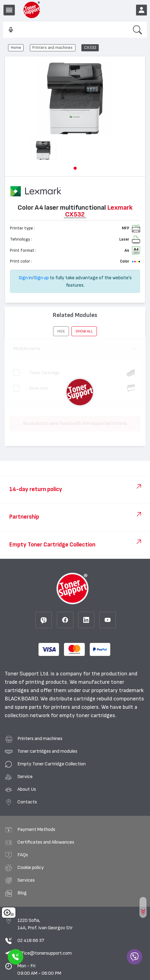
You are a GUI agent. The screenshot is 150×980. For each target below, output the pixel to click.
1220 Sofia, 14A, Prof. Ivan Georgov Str (45, 924)
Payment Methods (36, 829)
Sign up (41, 278)
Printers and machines (52, 48)
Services (26, 880)
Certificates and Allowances (46, 842)
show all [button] (84, 331)
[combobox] (66, 30)
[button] (75, 168)
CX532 (90, 48)
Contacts (27, 802)
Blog (22, 893)
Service (25, 777)
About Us (27, 789)
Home (16, 48)
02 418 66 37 (31, 940)
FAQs (23, 855)
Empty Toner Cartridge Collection (52, 764)
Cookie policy (31, 867)
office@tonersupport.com (45, 953)
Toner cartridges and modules (47, 751)
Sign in (25, 278)
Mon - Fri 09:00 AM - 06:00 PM (39, 969)
